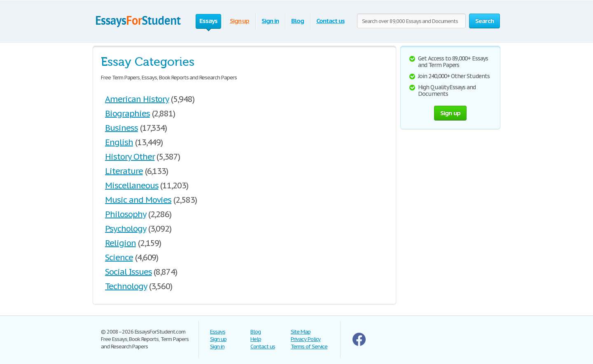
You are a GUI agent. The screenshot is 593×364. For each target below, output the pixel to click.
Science (119, 257)
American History (137, 99)
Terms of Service (309, 347)
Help (256, 339)
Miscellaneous (132, 185)
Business (121, 128)
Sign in (270, 21)
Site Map (301, 332)
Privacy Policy (306, 339)
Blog (298, 21)
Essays (218, 332)
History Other (130, 157)
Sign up (240, 21)
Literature (124, 171)
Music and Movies (138, 200)
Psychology (126, 229)
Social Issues (128, 272)
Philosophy (126, 214)
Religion (120, 243)
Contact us (330, 21)
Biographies (127, 114)
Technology (126, 286)
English (119, 142)
